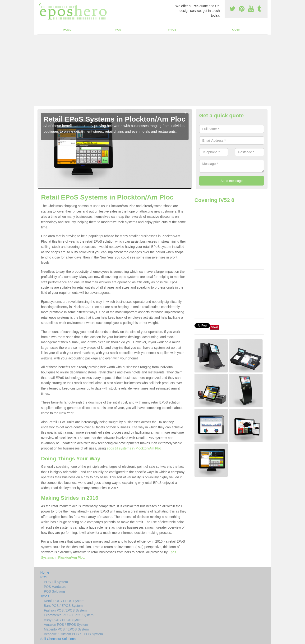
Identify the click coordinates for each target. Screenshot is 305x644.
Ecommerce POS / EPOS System (69, 615)
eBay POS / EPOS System (64, 620)
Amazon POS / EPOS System (66, 625)
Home (67, 30)
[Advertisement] (152, 70)
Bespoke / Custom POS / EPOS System (73, 634)
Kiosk (236, 30)
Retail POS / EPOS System (64, 601)
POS (118, 30)
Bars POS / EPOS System (63, 606)
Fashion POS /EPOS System (65, 610)
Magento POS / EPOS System (66, 629)
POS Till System (56, 582)
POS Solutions (55, 591)
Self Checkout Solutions (58, 639)
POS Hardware (55, 587)
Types (172, 30)
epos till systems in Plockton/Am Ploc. (135, 448)
